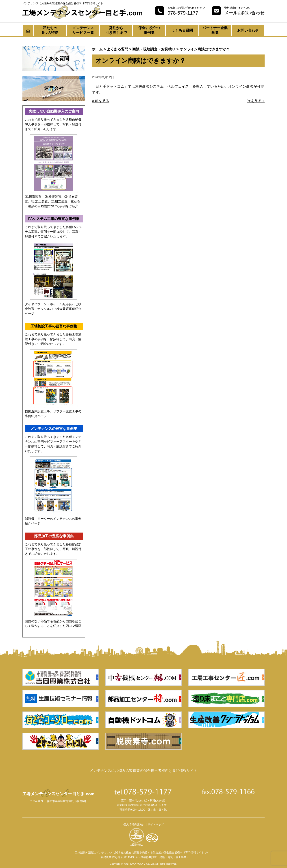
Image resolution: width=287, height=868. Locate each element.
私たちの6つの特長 (50, 30)
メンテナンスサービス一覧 (83, 30)
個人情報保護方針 (134, 824)
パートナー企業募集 (215, 30)
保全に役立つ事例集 (149, 30)
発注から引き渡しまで (116, 30)
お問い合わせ (248, 30)
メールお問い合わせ (244, 13)
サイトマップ (156, 824)
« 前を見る (101, 101)
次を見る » (256, 101)
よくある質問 (182, 30)
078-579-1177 (183, 13)
